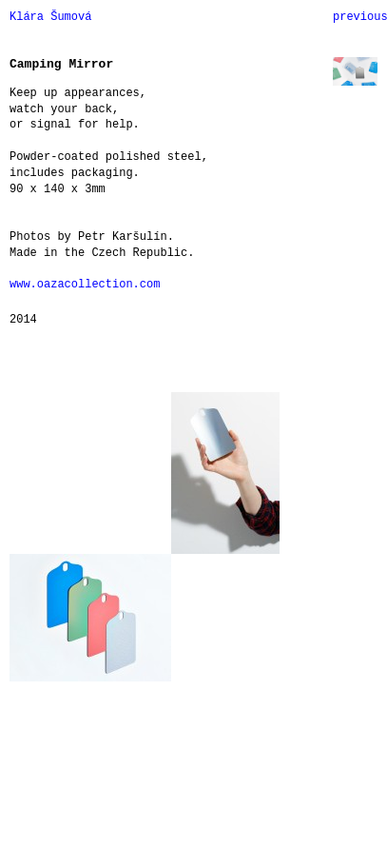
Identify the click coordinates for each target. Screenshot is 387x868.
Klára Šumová (50, 17)
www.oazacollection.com (85, 285)
